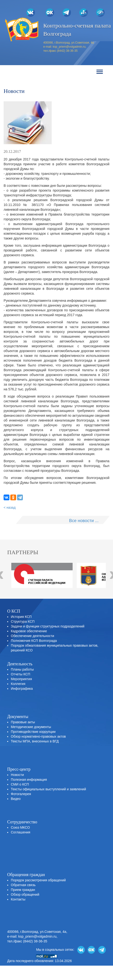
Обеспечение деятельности (32, 636)
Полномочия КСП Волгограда (34, 641)
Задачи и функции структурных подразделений (48, 626)
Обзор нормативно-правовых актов (38, 736)
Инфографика (22, 689)
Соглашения (21, 832)
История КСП (21, 617)
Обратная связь (23, 885)
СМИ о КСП (20, 784)
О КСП (14, 611)
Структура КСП (23, 621)
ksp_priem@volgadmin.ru (69, 47)
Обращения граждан (26, 875)
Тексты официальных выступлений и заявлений (48, 789)
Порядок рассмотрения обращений (38, 880)
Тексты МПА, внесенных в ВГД (35, 741)
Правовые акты (23, 722)
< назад (10, 507)
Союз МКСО (20, 827)
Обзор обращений (25, 895)
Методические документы (31, 727)
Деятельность (20, 664)
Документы (18, 717)
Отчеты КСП (20, 674)
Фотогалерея (21, 794)
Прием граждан (23, 890)
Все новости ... (84, 521)
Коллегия (18, 684)
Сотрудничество (22, 822)
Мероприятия (21, 679)
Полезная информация (29, 780)
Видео (16, 799)
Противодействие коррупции (33, 732)
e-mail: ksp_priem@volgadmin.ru (32, 936)
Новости (17, 775)
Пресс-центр (19, 769)
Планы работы (22, 669)
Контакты (18, 899)
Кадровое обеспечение (29, 631)
